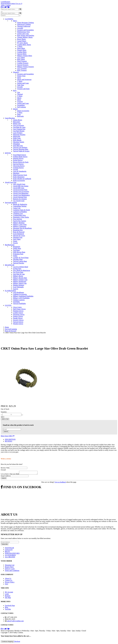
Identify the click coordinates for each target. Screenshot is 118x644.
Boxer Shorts (21, 39)
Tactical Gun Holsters (20, 147)
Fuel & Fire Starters (20, 221)
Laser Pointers (18, 133)
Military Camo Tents (20, 225)
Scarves (16, 289)
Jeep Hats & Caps (19, 274)
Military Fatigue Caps (20, 280)
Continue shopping (7, 642)
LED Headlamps (19, 292)
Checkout (17, 642)
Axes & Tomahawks (20, 171)
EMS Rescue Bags (19, 252)
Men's (15, 21)
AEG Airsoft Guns (19, 184)
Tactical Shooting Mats (21, 149)
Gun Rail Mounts (19, 131)
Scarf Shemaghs (18, 287)
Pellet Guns (17, 138)
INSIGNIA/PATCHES (12, 554)
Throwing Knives (19, 166)
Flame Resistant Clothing (25, 23)
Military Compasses (20, 226)
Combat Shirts (22, 52)
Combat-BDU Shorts (24, 45)
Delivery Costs (10, 569)
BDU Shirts (21, 59)
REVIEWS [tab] (9, 441)
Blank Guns (17, 124)
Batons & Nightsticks (20, 204)
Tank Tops (21, 85)
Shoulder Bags (18, 259)
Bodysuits (20, 116)
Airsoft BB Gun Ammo (21, 186)
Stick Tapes (17, 239)
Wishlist (8, 4)
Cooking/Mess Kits (19, 215)
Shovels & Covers (19, 236)
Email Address (6, 476)
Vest (19, 92)
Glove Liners (17, 307)
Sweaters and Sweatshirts (25, 30)
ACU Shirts (21, 57)
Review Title (5, 468)
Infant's (15, 109)
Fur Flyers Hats (18, 272)
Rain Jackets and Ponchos (26, 35)
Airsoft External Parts (20, 190)
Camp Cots (17, 208)
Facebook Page (10, 606)
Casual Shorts (22, 41)
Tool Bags (16, 250)
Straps (15, 241)
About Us (8, 579)
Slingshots (16, 144)
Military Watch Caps (20, 283)
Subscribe (5, 545)
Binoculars (17, 122)
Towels (15, 243)
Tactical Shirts (22, 54)
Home (3, 4)
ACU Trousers (22, 68)
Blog (6, 608)
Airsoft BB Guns (19, 188)
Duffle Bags (17, 248)
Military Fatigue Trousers (26, 67)
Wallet (15, 256)
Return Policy (9, 567)
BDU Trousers (22, 70)
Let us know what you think (10, 475)
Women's (16, 72)
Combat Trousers (23, 63)
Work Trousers (22, 61)
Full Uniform (21, 107)
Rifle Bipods (17, 140)
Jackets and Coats (23, 34)
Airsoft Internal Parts (20, 197)
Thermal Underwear (24, 26)
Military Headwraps (20, 281)
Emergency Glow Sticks (21, 217)
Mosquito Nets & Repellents (22, 228)
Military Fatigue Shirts (25, 56)
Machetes (16, 173)
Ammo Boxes (18, 120)
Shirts (19, 100)
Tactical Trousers (23, 65)
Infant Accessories (23, 111)
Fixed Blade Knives (20, 155)
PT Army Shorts (22, 43)
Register (7, 2)
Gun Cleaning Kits (19, 129)
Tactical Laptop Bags (20, 261)
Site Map (8, 598)
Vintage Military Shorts (25, 37)
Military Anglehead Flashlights (23, 296)
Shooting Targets (19, 142)
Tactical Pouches (19, 263)
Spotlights (16, 302)
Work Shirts (21, 48)
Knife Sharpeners (19, 177)
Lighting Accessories (20, 294)
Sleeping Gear (18, 237)
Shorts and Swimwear (24, 80)
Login (3, 2)
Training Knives (18, 168)
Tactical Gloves (18, 322)
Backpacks (17, 247)
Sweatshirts (21, 105)
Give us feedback (60, 483)
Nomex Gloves (18, 316)
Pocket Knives (18, 160)
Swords (16, 169)
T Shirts (20, 46)
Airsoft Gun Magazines (21, 193)
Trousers (20, 102)
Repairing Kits (18, 230)
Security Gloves (18, 320)
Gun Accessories (19, 125)
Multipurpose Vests (23, 32)
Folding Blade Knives (20, 157)
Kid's (15, 91)
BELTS (7, 552)
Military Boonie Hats (20, 278)
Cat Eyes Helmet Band (21, 267)
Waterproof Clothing (24, 24)
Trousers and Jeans (23, 89)
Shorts (19, 98)
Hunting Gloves (18, 311)
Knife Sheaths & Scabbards (22, 179)
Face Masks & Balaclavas (22, 270)
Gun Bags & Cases (19, 127)
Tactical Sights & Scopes (21, 151)
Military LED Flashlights (21, 298)
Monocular (17, 136)
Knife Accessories (19, 180)
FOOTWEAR (9, 548)
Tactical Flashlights (19, 303)
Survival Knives (18, 164)
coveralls (20, 28)
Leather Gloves (18, 313)
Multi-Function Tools (20, 175)
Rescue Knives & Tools (21, 162)
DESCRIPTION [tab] (10, 439)
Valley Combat (6, 5)
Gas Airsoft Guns (19, 201)
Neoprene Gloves (19, 315)
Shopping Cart (10, 566)
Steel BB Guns (18, 146)
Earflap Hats (17, 269)
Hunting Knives (18, 158)
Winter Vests (21, 76)
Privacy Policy (10, 583)
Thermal (20, 94)
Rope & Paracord (19, 232)
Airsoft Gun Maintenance (21, 195)
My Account (9, 593)
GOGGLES (9, 550)
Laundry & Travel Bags (21, 258)
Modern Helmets (19, 285)
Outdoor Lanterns (19, 300)
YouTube (8, 610)
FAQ (6, 585)
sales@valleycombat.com (15, 622)
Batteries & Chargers (20, 199)
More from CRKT (8, 436)
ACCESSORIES (10, 556)
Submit (6, 431)
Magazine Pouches (19, 135)
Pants (19, 114)
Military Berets (18, 276)
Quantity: (4, 412)
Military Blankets (19, 223)
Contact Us (14, 4)
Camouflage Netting (20, 206)
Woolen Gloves (18, 324)
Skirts (19, 78)
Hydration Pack (18, 254)
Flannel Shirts (22, 50)
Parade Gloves (18, 318)
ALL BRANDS (10, 558)
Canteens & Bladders (20, 212)
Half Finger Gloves (19, 309)
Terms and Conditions (12, 571)
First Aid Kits (18, 219)
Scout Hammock (19, 234)
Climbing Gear (18, 214)
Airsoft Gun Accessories (21, 191)
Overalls (20, 87)
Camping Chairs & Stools (21, 210)
